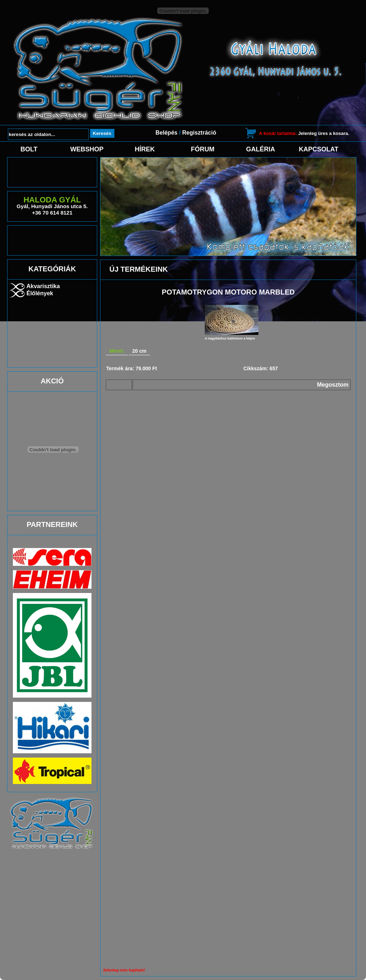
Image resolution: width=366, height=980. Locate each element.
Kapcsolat (318, 149)
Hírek (145, 149)
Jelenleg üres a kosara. (304, 133)
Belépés (166, 133)
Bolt (29, 149)
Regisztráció (199, 133)
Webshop (87, 149)
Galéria (261, 149)
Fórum (203, 149)
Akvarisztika (43, 286)
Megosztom (333, 385)
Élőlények (40, 293)
